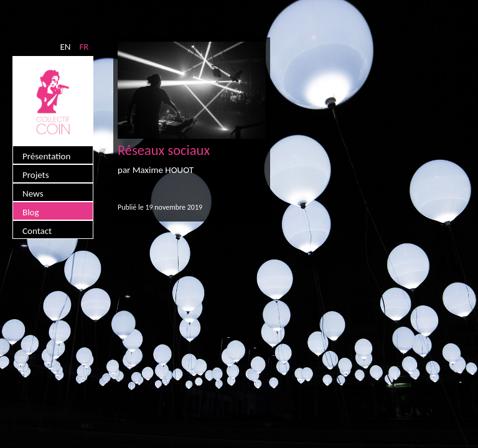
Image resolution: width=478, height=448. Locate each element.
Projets (36, 175)
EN (65, 47)
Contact (37, 231)
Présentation (46, 156)
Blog (31, 212)
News (33, 194)
